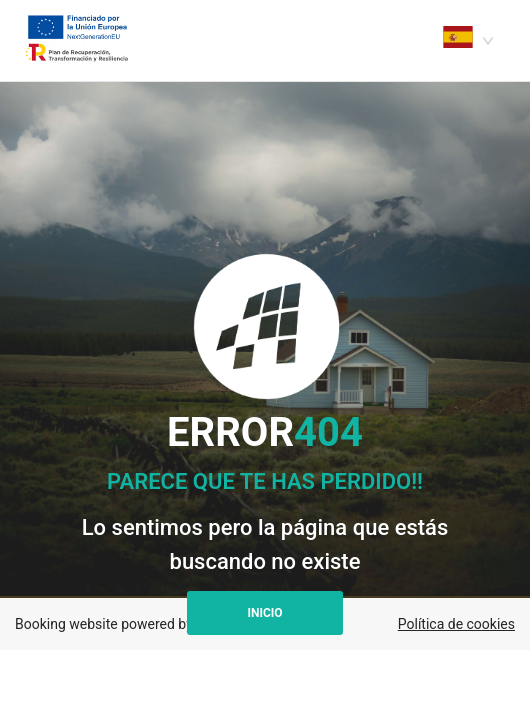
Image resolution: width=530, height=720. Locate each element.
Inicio (264, 613)
